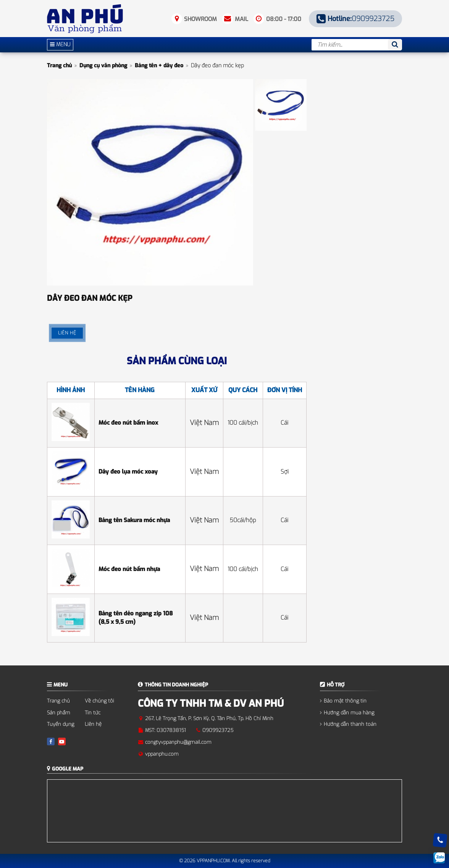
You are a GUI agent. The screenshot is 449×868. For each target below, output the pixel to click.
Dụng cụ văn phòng (103, 66)
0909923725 (356, 19)
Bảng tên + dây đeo (159, 66)
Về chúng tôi (99, 701)
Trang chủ (59, 66)
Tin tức (93, 713)
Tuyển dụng (61, 724)
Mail (241, 19)
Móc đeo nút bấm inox (128, 423)
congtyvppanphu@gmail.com (178, 742)
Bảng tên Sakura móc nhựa (134, 520)
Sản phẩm (59, 713)
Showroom (200, 19)
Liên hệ (93, 724)
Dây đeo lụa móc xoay (128, 472)
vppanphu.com (162, 754)
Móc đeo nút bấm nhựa (129, 569)
